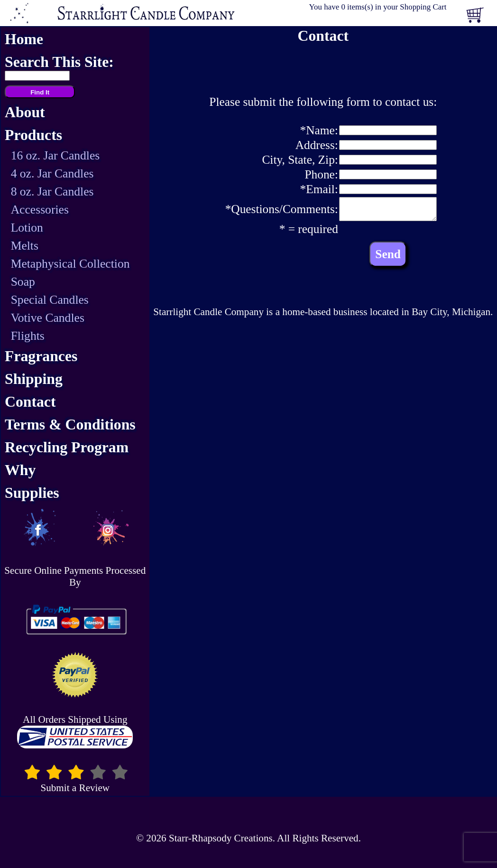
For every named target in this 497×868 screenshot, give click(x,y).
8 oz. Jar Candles (52, 191)
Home (24, 39)
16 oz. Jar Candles (55, 155)
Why (20, 470)
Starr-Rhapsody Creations (221, 838)
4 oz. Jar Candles (52, 173)
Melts (25, 246)
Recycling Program (67, 447)
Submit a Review (75, 783)
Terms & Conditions (70, 425)
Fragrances (41, 356)
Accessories (40, 210)
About (25, 112)
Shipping (34, 379)
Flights (28, 336)
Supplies (32, 493)
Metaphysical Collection (70, 264)
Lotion (27, 228)
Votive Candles (48, 318)
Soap (23, 282)
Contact (30, 402)
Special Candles (50, 300)
